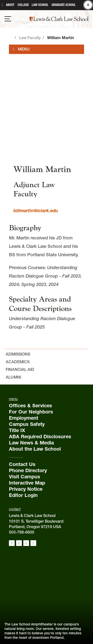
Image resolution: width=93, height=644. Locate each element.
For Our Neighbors (31, 412)
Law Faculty (30, 38)
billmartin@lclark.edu (36, 211)
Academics (18, 362)
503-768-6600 (22, 532)
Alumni (13, 377)
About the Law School (35, 449)
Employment (24, 418)
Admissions (18, 354)
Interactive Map (27, 483)
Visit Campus (25, 477)
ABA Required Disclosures (40, 437)
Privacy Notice (26, 489)
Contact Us (22, 464)
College (23, 5)
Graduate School (64, 5)
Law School (40, 5)
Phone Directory (28, 470)
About (10, 5)
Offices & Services (31, 406)
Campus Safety (27, 424)
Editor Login (23, 495)
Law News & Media (31, 443)
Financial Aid (20, 369)
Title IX (17, 430)
